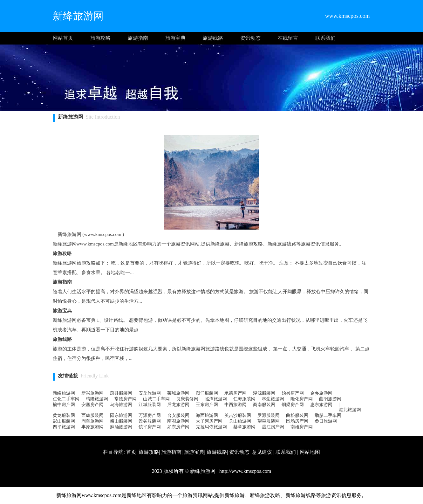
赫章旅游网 (244, 427)
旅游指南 (138, 38)
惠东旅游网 (321, 405)
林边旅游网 (273, 399)
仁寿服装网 (244, 399)
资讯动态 (250, 38)
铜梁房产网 (293, 405)
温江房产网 (273, 427)
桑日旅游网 (326, 421)
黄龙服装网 (64, 415)
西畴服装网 (92, 415)
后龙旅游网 (178, 405)
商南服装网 (264, 405)
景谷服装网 (150, 421)
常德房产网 (126, 399)
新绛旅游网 (64, 393)
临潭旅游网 (216, 399)
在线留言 (288, 38)
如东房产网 (178, 427)
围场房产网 (297, 421)
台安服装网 (178, 415)
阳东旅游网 (121, 415)
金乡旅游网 (321, 393)
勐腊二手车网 (328, 415)
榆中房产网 (64, 405)
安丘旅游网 (150, 393)
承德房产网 (235, 393)
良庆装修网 (187, 399)
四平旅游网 (64, 427)
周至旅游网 (92, 421)
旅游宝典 (175, 38)
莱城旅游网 (178, 393)
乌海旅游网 (121, 405)
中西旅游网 (235, 405)
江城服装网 (150, 405)
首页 (131, 452)
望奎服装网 (269, 421)
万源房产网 (150, 415)
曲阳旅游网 (330, 399)
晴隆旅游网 (97, 399)
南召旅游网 (178, 421)
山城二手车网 (156, 399)
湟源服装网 (264, 393)
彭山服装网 (64, 421)
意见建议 (262, 452)
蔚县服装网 (121, 393)
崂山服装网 (121, 421)
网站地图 (310, 452)
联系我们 (325, 38)
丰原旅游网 (92, 427)
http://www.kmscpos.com (245, 471)
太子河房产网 (209, 421)
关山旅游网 (240, 421)
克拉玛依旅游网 (211, 427)
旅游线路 (213, 38)
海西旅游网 (207, 415)
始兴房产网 (293, 393)
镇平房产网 (150, 427)
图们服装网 (207, 393)
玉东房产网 (207, 405)
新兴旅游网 (92, 393)
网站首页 (63, 38)
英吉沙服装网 (238, 415)
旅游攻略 (100, 38)
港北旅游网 (350, 410)
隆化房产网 (302, 399)
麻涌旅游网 (121, 427)
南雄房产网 (302, 427)
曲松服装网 (297, 415)
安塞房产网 (92, 405)
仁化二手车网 (66, 399)
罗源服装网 (269, 415)
